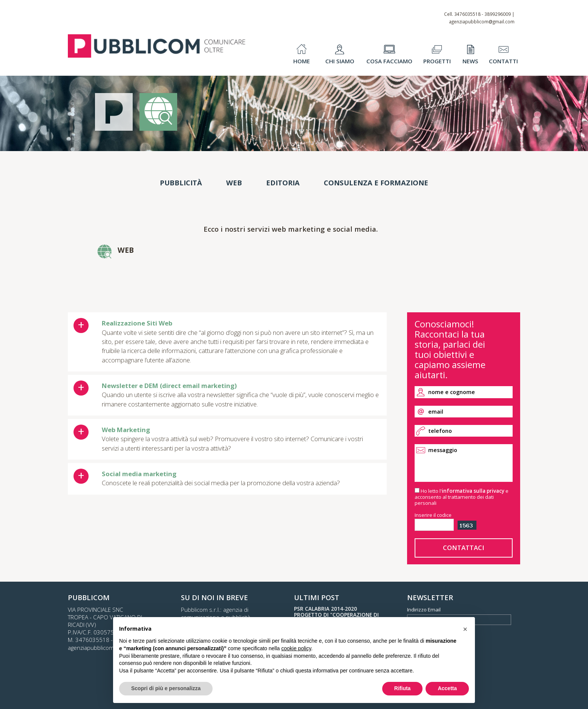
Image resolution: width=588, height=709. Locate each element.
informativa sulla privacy (473, 491)
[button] (465, 629)
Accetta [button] (447, 688)
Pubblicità (181, 183)
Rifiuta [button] (403, 688)
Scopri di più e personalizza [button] (166, 688)
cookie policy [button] (296, 648)
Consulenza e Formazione (376, 183)
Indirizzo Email (424, 610)
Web (234, 183)
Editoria (283, 183)
